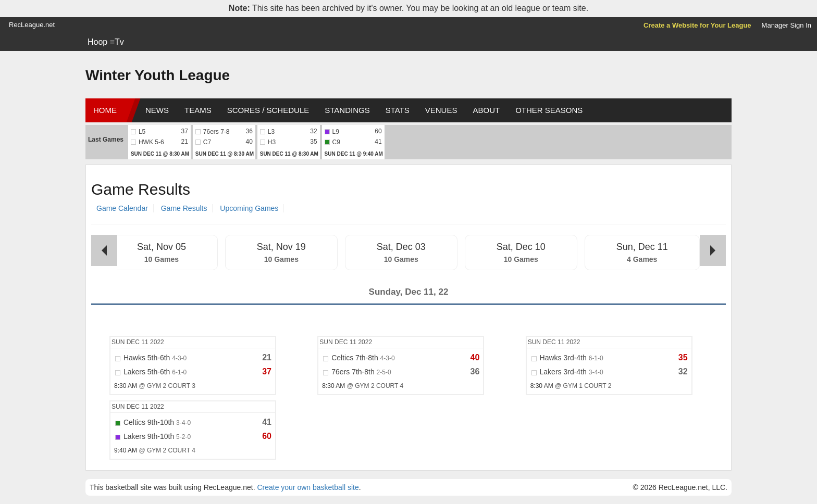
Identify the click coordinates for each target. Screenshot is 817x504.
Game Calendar (122, 208)
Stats (398, 110)
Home (105, 110)
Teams (198, 110)
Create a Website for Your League (697, 25)
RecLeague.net (32, 25)
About (486, 110)
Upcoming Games (249, 208)
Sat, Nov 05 (162, 247)
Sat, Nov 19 (281, 247)
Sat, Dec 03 (401, 247)
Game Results (184, 208)
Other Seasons (549, 110)
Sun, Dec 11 (642, 247)
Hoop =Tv (106, 42)
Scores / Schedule (268, 110)
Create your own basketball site (308, 487)
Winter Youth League (158, 75)
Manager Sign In (787, 25)
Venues (441, 110)
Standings (347, 110)
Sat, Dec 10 (521, 247)
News (157, 110)
